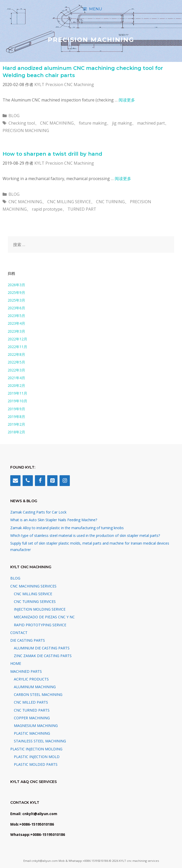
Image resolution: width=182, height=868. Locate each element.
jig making (122, 123)
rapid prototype (47, 209)
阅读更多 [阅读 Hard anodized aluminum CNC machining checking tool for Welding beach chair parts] (127, 100)
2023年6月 (16, 308)
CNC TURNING (110, 202)
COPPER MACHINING (32, 718)
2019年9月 (16, 409)
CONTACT (19, 633)
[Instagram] (65, 481)
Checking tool (22, 123)
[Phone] (28, 481)
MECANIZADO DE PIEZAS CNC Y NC (44, 617)
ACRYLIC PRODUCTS (31, 679)
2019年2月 (16, 424)
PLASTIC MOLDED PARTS (36, 764)
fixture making (93, 123)
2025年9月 (16, 292)
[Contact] (15, 481)
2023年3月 (16, 331)
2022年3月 (16, 370)
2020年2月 (16, 385)
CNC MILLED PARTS (31, 702)
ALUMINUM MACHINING (35, 687)
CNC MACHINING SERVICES (33, 586)
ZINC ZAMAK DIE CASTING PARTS (43, 656)
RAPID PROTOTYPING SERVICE (40, 625)
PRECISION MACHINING (26, 130)
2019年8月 (16, 417)
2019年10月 (17, 401)
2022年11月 (17, 347)
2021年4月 (16, 378)
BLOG (14, 116)
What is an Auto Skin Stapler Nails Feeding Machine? (54, 520)
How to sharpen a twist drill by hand (52, 154)
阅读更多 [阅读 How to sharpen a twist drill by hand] (123, 179)
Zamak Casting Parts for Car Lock (38, 512)
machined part (151, 123)
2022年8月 (16, 354)
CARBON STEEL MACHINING (38, 694)
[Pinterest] (52, 481)
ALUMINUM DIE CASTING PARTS (42, 648)
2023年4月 (16, 323)
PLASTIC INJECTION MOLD (37, 757)
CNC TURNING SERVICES (35, 601)
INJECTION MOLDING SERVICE (40, 609)
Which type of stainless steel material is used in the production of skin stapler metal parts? (85, 535)
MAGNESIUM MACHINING (36, 726)
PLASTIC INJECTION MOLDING (36, 749)
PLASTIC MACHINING (32, 733)
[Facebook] (40, 481)
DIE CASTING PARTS (28, 640)
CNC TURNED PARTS (32, 710)
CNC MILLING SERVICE (69, 202)
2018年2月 (16, 432)
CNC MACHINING (57, 123)
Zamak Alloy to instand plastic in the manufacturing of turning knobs (67, 528)
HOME (16, 663)
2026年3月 (16, 285)
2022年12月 (17, 339)
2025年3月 (16, 300)
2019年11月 (17, 393)
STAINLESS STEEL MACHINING (40, 741)
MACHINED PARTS (26, 671)
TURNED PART (82, 209)
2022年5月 (16, 362)
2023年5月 (16, 316)
